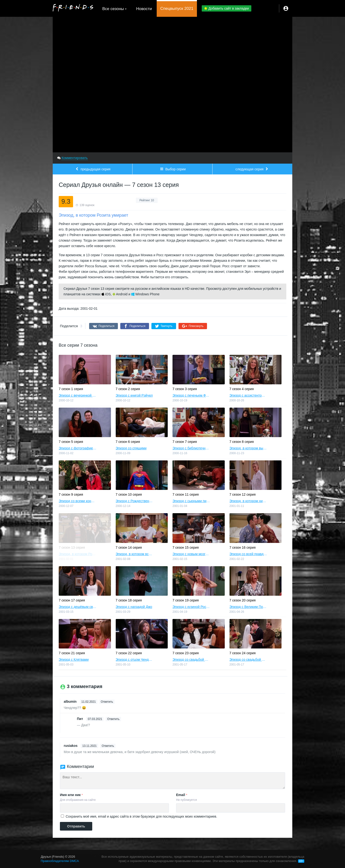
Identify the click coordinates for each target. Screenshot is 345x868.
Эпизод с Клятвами (74, 660)
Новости (144, 9)
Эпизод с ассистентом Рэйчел (248, 395)
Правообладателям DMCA (60, 861)
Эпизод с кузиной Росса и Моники (191, 607)
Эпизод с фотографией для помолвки (78, 448)
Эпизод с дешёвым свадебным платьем (78, 607)
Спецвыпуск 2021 (177, 9)
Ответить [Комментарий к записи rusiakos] (108, 746)
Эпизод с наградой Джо (134, 607)
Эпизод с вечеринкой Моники (78, 395)
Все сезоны (113, 9)
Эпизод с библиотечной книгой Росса (191, 448)
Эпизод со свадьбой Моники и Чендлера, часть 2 (248, 660)
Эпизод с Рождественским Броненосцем (135, 501)
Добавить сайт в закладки (227, 8)
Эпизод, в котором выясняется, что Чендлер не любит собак (248, 448)
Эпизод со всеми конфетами (78, 501)
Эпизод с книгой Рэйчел (134, 395)
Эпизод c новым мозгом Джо (191, 554)
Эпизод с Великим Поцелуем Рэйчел (248, 607)
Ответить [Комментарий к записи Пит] (113, 719)
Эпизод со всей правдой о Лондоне (248, 554)
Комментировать (75, 158)
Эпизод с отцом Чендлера (135, 660)
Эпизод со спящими (131, 448)
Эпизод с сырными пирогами (191, 501)
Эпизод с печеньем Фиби (191, 395)
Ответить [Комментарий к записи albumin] (107, 702)
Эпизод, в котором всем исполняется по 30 (135, 554)
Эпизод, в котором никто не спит (248, 501)
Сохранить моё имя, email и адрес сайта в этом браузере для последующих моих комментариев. (141, 816)
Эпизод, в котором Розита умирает (78, 554)
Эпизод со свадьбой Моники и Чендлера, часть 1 (191, 660)
